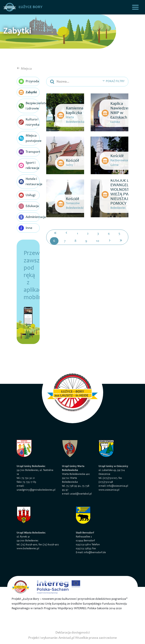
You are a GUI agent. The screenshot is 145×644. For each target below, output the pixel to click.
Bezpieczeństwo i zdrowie (29, 106)
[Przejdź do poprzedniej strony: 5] (66, 233)
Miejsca (24, 69)
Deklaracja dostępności (72, 633)
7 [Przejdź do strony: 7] (65, 241)
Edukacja (29, 206)
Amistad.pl (66, 638)
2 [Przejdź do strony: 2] (88, 233)
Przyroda (29, 81)
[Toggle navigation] (135, 7)
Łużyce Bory (23, 7)
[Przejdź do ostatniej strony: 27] (121, 241)
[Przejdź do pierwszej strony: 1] (55, 233)
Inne (25, 228)
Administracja (29, 217)
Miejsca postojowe (29, 138)
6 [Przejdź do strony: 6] (54, 241)
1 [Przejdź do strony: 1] (78, 233)
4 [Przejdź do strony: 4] (109, 233)
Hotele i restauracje (29, 182)
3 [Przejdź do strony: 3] (98, 233)
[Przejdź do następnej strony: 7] (110, 241)
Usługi (27, 195)
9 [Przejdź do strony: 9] (86, 241)
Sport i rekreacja (29, 165)
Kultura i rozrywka (29, 122)
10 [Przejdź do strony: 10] (98, 241)
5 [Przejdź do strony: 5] (119, 233)
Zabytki (28, 92)
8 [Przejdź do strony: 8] (75, 241)
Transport (29, 152)
